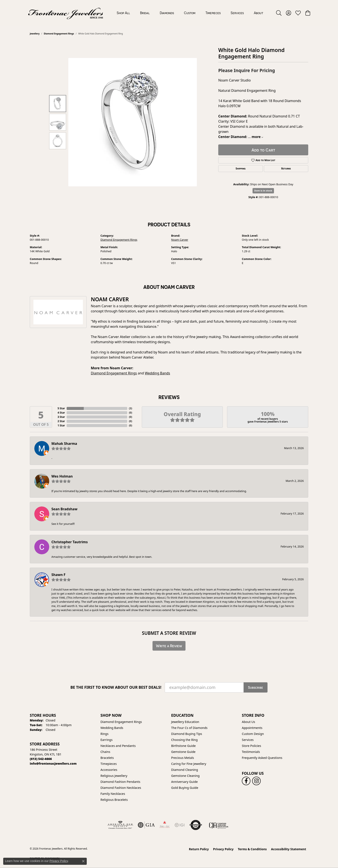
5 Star (61, 408)
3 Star (61, 417)
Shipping (241, 169)
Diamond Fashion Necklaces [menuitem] (121, 788)
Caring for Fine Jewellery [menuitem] (189, 764)
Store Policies (251, 746)
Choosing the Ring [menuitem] (184, 740)
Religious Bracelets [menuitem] (114, 800)
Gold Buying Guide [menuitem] (185, 788)
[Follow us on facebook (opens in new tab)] (246, 781)
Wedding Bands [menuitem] (112, 728)
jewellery (35, 34)
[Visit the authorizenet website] (196, 825)
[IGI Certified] (179, 825)
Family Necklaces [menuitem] (113, 794)
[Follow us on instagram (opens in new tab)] (256, 781)
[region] (133, 122)
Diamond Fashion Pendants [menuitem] (120, 782)
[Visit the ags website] (120, 825)
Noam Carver (180, 240)
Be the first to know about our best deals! (116, 687)
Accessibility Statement (289, 849)
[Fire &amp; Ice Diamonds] (165, 825)
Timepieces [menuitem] (109, 764)
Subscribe (256, 687)
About (259, 13)
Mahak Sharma (64, 444)
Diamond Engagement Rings (59, 34)
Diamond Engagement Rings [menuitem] (121, 722)
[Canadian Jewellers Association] (219, 825)
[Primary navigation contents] (190, 13)
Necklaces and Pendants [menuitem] (118, 746)
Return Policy (199, 849)
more (257, 137)
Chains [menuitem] (105, 752)
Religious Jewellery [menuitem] (114, 776)
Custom (190, 13)
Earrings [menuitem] (106, 740)
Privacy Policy (223, 849)
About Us (248, 722)
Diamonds (167, 13)
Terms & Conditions (252, 849)
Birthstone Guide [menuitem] (183, 746)
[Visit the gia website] (146, 825)
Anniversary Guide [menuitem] (184, 782)
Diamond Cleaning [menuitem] (185, 770)
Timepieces (213, 13)
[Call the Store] (41, 759)
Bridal (145, 13)
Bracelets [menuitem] (107, 758)
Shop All (123, 13)
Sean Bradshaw (64, 509)
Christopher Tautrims (70, 542)
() (131, 408)
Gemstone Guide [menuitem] (183, 752)
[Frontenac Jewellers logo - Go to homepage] (66, 13)
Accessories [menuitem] (109, 770)
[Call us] (53, 763)
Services (237, 13)
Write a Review (169, 646)
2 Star (61, 421)
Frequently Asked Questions (262, 758)
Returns (286, 169)
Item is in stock (263, 191)
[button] (279, 13)
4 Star (61, 413)
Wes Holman (62, 476)
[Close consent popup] (83, 861)
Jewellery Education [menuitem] (185, 722)
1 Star (61, 425)
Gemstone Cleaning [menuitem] (185, 776)
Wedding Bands (157, 373)
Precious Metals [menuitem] (182, 758)
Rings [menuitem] (104, 734)
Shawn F (58, 575)
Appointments (252, 728)
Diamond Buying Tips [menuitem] (187, 734)
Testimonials (251, 752)
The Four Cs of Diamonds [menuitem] (189, 728)
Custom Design (253, 734)
